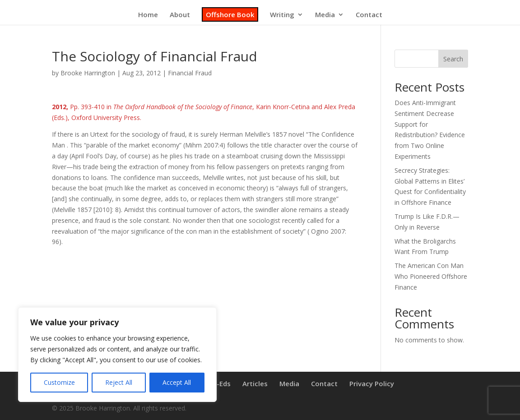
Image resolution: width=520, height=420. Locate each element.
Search (453, 59)
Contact (369, 15)
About (180, 15)
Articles (255, 383)
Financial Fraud (190, 73)
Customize (59, 382)
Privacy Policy (372, 383)
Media (325, 15)
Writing (282, 15)
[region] (117, 355)
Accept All (177, 382)
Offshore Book (230, 14)
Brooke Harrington (88, 73)
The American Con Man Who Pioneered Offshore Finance (431, 276)
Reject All (119, 382)
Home (148, 15)
